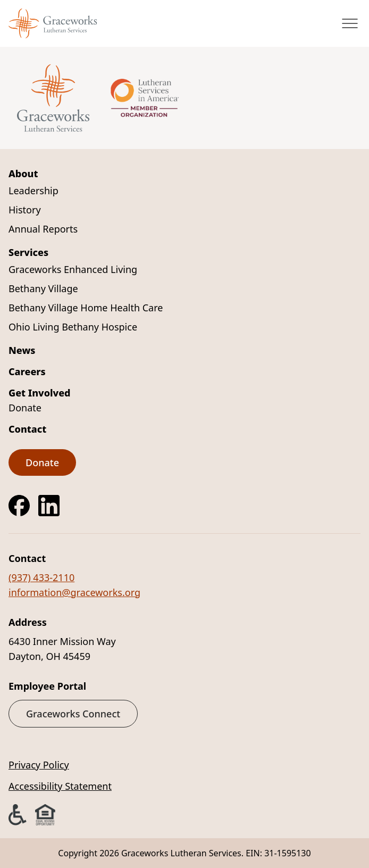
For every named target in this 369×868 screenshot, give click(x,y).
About (23, 173)
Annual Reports (43, 229)
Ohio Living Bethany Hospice (73, 327)
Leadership (33, 191)
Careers (27, 371)
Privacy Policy (39, 765)
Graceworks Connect (73, 714)
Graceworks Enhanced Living (73, 269)
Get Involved (40, 393)
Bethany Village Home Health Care (86, 308)
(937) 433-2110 (41, 577)
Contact (27, 429)
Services (28, 252)
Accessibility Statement (60, 786)
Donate (25, 408)
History (25, 210)
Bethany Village (43, 288)
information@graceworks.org (74, 592)
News (22, 350)
